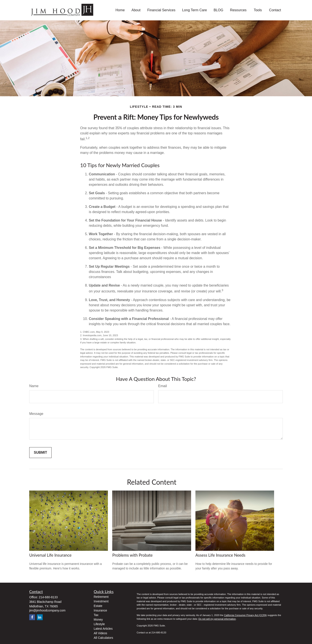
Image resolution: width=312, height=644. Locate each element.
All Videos (101, 633)
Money (98, 620)
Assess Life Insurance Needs (220, 555)
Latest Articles (103, 629)
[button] (120, 10)
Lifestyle (99, 624)
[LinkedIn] (40, 617)
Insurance (100, 610)
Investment (101, 601)
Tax (96, 615)
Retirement (101, 597)
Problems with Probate (132, 555)
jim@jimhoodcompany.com (47, 610)
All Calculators (103, 638)
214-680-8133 (48, 597)
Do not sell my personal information (217, 619)
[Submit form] (40, 453)
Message (36, 414)
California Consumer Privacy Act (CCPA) (245, 615)
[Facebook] (32, 617)
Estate (98, 606)
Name (34, 386)
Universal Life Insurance (50, 555)
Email (162, 386)
